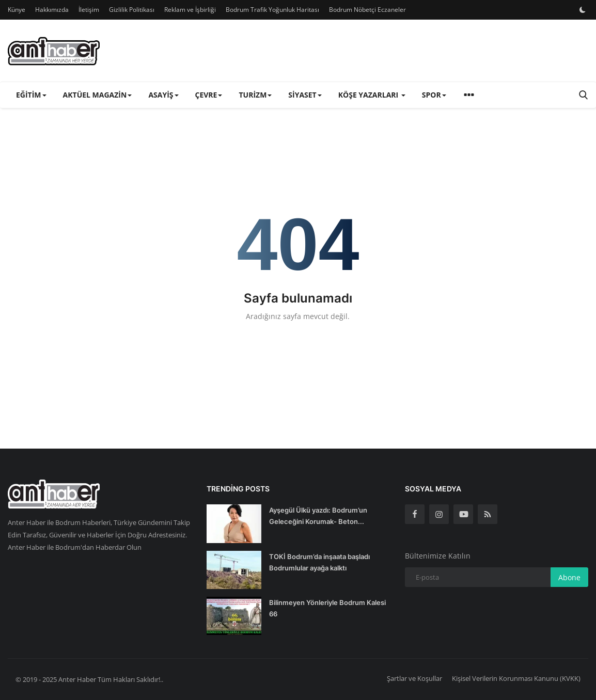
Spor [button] (434, 95)
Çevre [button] (209, 95)
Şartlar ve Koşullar (414, 678)
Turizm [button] (255, 95)
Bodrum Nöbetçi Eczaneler (367, 10)
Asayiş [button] (163, 95)
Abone (569, 577)
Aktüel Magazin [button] (98, 95)
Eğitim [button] (31, 95)
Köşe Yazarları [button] (372, 95)
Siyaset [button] (305, 95)
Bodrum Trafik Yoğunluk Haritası (272, 10)
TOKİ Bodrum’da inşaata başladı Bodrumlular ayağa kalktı (319, 562)
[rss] (488, 514)
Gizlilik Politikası (132, 10)
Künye (17, 10)
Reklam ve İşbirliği (190, 10)
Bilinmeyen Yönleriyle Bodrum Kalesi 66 (327, 608)
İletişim (89, 10)
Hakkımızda (52, 10)
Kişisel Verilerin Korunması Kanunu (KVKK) (516, 678)
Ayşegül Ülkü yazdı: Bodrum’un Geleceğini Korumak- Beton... (318, 516)
